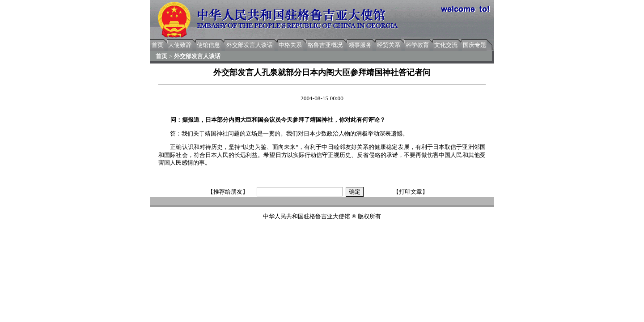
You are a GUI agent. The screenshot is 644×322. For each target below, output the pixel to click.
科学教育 (417, 45)
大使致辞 (180, 45)
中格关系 (290, 45)
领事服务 (360, 45)
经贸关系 (389, 45)
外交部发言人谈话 (250, 45)
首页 (157, 45)
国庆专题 (475, 45)
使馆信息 (208, 45)
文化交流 (446, 45)
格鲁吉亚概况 (325, 45)
